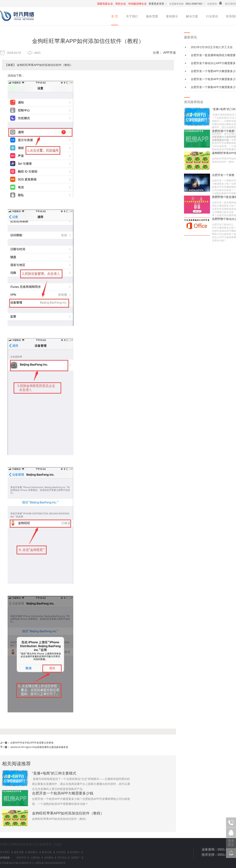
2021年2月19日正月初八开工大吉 (212, 47)
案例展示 (172, 16)
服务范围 (152, 16)
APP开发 (170, 53)
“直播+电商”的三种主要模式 (54, 773)
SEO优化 (62, 858)
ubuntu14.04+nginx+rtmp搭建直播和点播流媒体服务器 (39, 747)
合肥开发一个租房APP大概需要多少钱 (63, 793)
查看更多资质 (156, 4)
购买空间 (21, 858)
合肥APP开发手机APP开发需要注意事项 (32, 743)
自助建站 (49, 858)
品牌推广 (76, 858)
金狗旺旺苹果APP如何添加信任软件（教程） (68, 813)
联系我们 (75, 852)
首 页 (115, 16)
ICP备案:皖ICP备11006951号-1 (17, 863)
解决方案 (192, 16)
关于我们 (132, 16)
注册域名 (35, 858)
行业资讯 (212, 16)
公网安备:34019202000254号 (50, 863)
